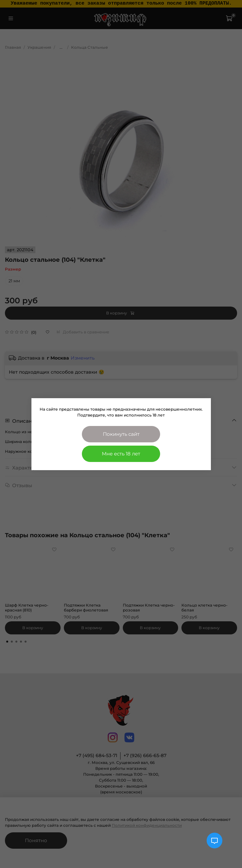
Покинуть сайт (121, 434)
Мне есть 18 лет (121, 454)
